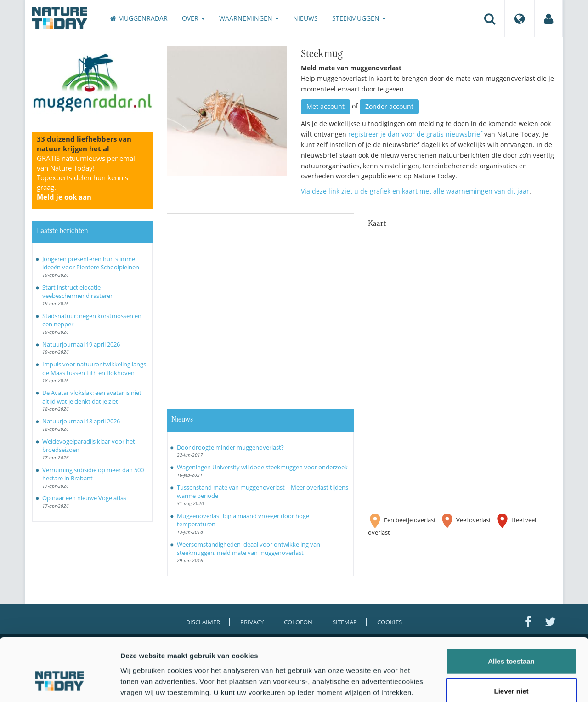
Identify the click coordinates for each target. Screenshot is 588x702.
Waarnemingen (249, 18)
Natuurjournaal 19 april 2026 (81, 344)
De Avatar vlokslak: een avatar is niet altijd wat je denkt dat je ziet (92, 397)
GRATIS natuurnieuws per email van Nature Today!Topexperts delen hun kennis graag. (87, 177)
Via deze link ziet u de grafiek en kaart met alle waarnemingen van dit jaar (415, 191)
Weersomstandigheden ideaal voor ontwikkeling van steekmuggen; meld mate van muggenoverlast (249, 549)
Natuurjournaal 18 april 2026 (81, 421)
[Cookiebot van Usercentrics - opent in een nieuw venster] (59, 684)
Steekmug (322, 52)
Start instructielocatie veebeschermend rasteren (78, 292)
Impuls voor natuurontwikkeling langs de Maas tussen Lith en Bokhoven (94, 368)
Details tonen (496, 684)
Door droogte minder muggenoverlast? (230, 447)
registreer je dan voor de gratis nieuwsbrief (415, 134)
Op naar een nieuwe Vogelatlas (84, 498)
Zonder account (389, 106)
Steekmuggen (359, 18)
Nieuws (305, 18)
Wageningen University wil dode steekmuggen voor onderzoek (262, 467)
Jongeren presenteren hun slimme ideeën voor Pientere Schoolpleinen (91, 263)
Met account (325, 106)
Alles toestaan (511, 611)
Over (193, 18)
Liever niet (511, 642)
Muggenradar (139, 18)
